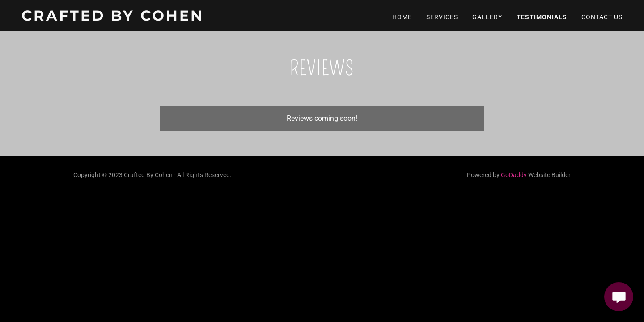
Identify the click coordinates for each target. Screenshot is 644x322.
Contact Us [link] (602, 17)
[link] (127, 18)
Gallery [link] (487, 17)
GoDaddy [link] (514, 175)
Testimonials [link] (542, 17)
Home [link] (402, 17)
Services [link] (442, 17)
